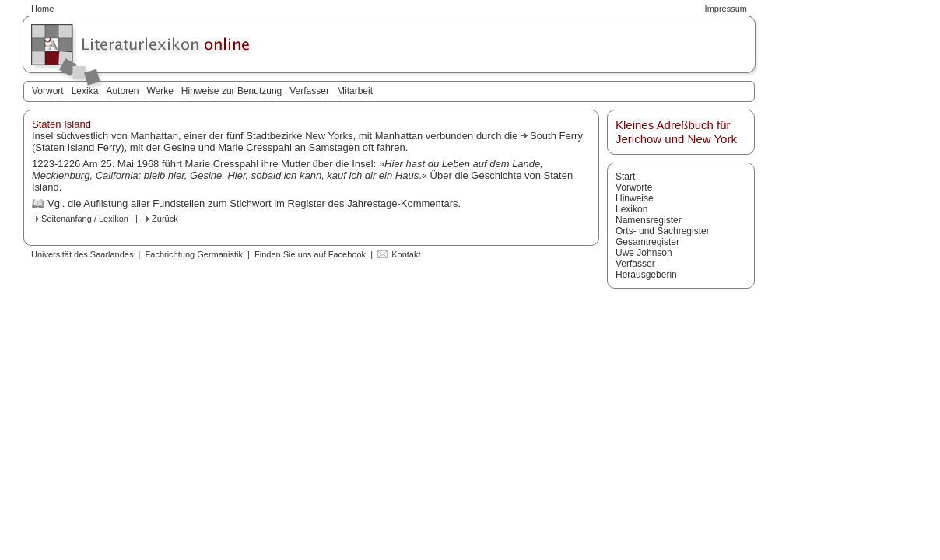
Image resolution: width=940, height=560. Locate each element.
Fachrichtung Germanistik (194, 254)
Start (625, 177)
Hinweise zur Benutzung (231, 91)
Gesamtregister (647, 242)
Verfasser (309, 91)
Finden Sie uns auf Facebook (310, 254)
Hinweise (635, 198)
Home (42, 9)
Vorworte (634, 187)
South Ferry (556, 136)
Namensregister (649, 220)
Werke (160, 91)
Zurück (165, 219)
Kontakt (406, 254)
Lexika (85, 91)
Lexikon (631, 209)
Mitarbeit (355, 91)
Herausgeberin (646, 275)
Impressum (726, 9)
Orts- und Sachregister (663, 231)
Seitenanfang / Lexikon (85, 219)
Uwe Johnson (644, 253)
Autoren (122, 91)
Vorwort (48, 91)
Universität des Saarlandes (82, 254)
